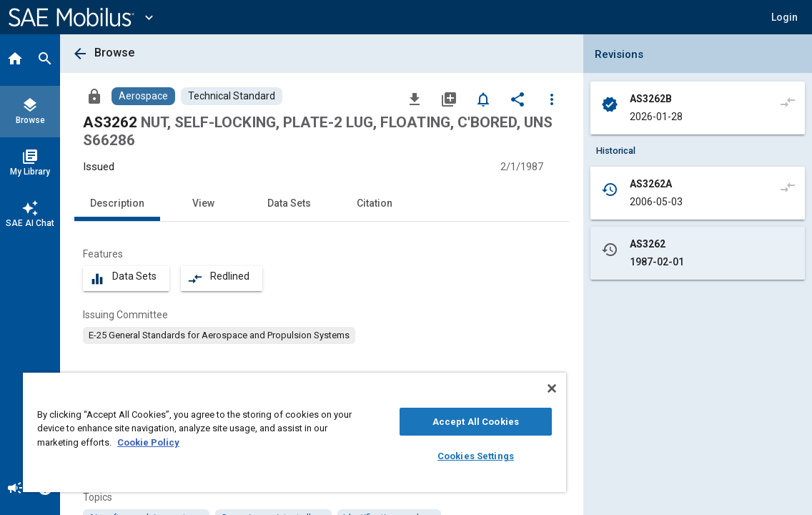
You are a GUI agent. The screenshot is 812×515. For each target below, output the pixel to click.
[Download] (415, 99)
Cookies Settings (414, 456)
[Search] (45, 60)
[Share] (518, 99)
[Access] (94, 96)
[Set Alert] (483, 99)
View (203, 203)
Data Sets (289, 203)
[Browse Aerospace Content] (143, 96)
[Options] (552, 99)
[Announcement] (15, 489)
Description (117, 203)
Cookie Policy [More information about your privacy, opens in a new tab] (200, 442)
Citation (375, 203)
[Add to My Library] (449, 99)
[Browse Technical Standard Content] (232, 96)
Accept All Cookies (414, 422)
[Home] (15, 60)
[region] (258, 432)
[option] (219, 335)
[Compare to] (788, 102)
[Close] (479, 388)
